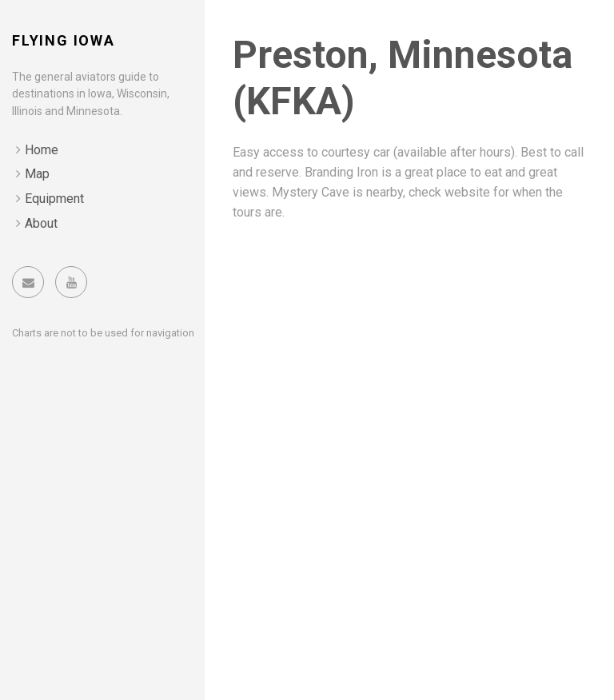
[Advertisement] (409, 353)
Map (37, 174)
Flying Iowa (64, 40)
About (41, 223)
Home (42, 150)
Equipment (54, 199)
